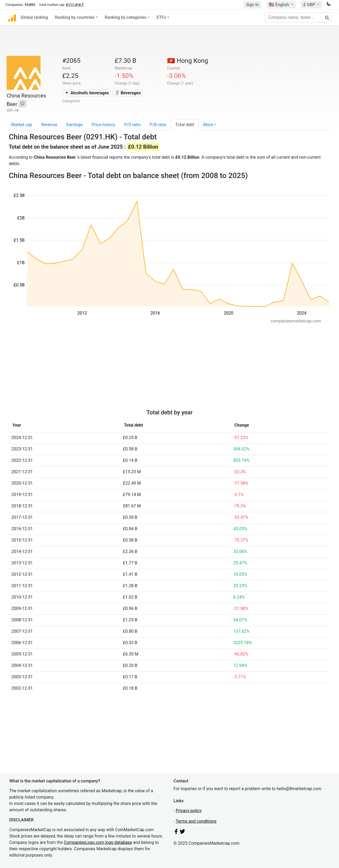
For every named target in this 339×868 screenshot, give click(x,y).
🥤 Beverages (128, 93)
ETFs (161, 17)
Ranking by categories (126, 17)
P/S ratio (132, 125)
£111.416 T (75, 5)
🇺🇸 (279, 5)
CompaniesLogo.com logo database (98, 842)
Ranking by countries (75, 17)
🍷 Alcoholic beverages (86, 93)
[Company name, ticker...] (298, 17)
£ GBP (310, 5)
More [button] (208, 125)
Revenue (49, 125)
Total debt (185, 125)
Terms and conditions (196, 821)
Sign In (252, 5)
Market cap (22, 125)
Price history (103, 125)
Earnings (74, 125)
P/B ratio (158, 125)
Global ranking (34, 17)
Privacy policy (189, 811)
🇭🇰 (188, 61)
